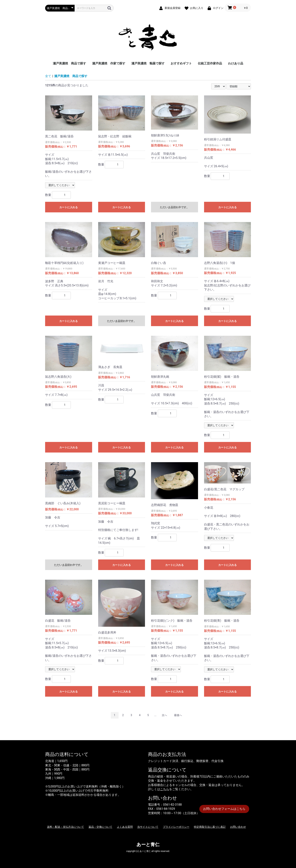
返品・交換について (100, 827)
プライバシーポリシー (176, 827)
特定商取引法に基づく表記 (210, 827)
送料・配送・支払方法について (66, 827)
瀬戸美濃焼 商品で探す (69, 63)
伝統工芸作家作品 (210, 63)
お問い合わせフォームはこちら (224, 809)
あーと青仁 (148, 845)
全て (48, 76)
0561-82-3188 (172, 805)
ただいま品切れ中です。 (174, 207)
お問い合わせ (238, 827)
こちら (165, 789)
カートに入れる (69, 207)
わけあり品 (236, 63)
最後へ (178, 715)
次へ (164, 715)
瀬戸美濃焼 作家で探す (109, 63)
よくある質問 (125, 827)
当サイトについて (148, 827)
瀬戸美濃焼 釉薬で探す (148, 63)
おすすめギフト (181, 63)
